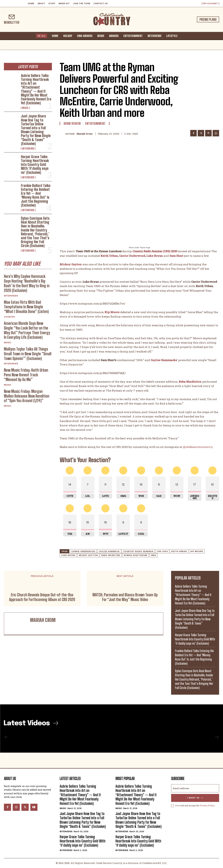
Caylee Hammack (109, 551)
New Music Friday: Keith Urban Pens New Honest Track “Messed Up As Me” (26, 375)
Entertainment (95, 123)
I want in (195, 798)
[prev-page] (6, 737)
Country (9, 317)
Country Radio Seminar (138, 551)
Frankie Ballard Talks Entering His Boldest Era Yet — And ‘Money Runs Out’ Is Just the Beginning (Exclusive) (36, 195)
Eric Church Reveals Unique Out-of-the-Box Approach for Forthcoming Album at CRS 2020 (42, 597)
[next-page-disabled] (217, 737)
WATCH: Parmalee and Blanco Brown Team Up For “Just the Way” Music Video (125, 597)
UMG (154, 555)
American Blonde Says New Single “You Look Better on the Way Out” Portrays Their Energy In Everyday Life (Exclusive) (27, 330)
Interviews (28, 149)
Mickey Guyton (88, 555)
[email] (195, 789)
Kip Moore (197, 551)
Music (25, 108)
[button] (183, 36)
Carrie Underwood (132, 256)
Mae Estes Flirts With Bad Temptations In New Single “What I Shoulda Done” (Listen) (26, 307)
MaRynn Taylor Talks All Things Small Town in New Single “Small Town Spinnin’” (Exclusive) (28, 354)
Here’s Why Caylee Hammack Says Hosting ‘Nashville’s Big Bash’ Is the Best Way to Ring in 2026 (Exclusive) (27, 283)
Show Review (72, 123)
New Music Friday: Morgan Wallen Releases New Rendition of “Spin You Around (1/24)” (27, 396)
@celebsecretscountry (198, 447)
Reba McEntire (111, 555)
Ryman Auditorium (136, 555)
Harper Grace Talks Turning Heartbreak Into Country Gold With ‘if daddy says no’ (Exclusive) (35, 165)
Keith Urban (109, 256)
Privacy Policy (207, 806)
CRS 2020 (162, 551)
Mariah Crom (85, 134)
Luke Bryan (155, 256)
